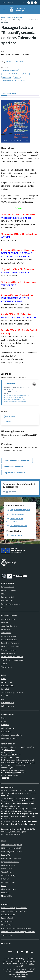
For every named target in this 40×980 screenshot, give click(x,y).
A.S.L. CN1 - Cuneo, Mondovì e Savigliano (16, 928)
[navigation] (4, 9)
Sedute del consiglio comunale (12, 692)
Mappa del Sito (7, 896)
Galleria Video (6, 732)
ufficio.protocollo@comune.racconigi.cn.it (17, 395)
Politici (4, 607)
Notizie (4, 679)
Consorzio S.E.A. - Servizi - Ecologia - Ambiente (18, 932)
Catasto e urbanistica (9, 636)
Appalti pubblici (7, 629)
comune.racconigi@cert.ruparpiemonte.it (20, 760)
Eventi (4, 718)
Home (3, 17)
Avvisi (3, 699)
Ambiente (5, 622)
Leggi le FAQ (6, 855)
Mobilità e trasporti (8, 653)
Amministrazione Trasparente (12, 845)
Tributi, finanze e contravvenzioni (13, 660)
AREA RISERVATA (19, 977)
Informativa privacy (8, 875)
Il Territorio (5, 725)
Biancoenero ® (21, 972)
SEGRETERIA (10, 383)
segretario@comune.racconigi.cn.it (15, 402)
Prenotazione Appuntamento (12, 858)
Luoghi (4, 721)
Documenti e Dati (7, 597)
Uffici (3, 594)
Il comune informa (8, 686)
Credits (4, 886)
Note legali (5, 879)
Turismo (4, 664)
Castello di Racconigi (9, 915)
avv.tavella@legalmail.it (13, 834)
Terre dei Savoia (7, 935)
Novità (9, 17)
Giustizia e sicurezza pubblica (11, 646)
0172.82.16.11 (9, 750)
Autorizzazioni (6, 633)
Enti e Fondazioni (7, 600)
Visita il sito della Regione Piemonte (14, 908)
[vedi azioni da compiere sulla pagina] (18, 62)
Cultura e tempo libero (9, 640)
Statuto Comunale (8, 872)
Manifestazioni (18, 17)
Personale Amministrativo (10, 604)
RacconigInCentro (8, 921)
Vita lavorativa (6, 667)
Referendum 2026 (8, 706)
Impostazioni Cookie (8, 882)
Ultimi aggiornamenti (9, 889)
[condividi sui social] (6, 62)
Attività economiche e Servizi (12, 735)
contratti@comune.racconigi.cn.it (15, 400)
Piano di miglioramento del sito (12, 851)
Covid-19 (5, 696)
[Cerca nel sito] (34, 10)
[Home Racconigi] (19, 10)
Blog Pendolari (6, 925)
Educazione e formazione (10, 643)
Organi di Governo (8, 587)
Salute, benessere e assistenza (12, 657)
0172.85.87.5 (9, 752)
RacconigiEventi (7, 918)
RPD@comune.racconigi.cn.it (16, 832)
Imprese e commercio (9, 650)
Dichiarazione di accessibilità (11, 848)
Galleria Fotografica (8, 728)
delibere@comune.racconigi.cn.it (14, 398)
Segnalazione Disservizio (10, 862)
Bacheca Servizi (7, 869)
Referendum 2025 (8, 703)
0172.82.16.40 (17, 391)
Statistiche (5, 893)
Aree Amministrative (9, 590)
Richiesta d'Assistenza (9, 865)
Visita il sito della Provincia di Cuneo (14, 911)
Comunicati (5, 689)
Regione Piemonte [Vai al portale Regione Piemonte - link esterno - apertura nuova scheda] (8, 3)
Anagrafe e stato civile (9, 626)
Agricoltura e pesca (8, 619)
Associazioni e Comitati (9, 738)
